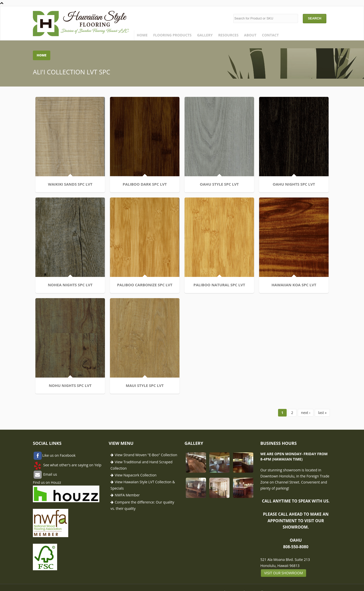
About (250, 35)
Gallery (205, 35)
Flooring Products (172, 35)
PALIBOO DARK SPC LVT (145, 184)
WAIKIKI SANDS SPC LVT (70, 184)
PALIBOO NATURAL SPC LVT (219, 285)
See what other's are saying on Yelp (72, 465)
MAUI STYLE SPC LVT (145, 385)
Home (142, 35)
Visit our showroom (283, 573)
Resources (228, 35)
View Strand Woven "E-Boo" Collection (146, 455)
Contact (270, 35)
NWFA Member (127, 495)
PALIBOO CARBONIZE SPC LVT (145, 285)
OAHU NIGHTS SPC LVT (294, 184)
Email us (50, 474)
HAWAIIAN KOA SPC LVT (294, 285)
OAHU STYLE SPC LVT (219, 184)
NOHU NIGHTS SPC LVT (70, 385)
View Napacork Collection (136, 475)
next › (306, 413)
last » (322, 413)
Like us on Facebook (59, 456)
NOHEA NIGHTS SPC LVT (70, 285)
